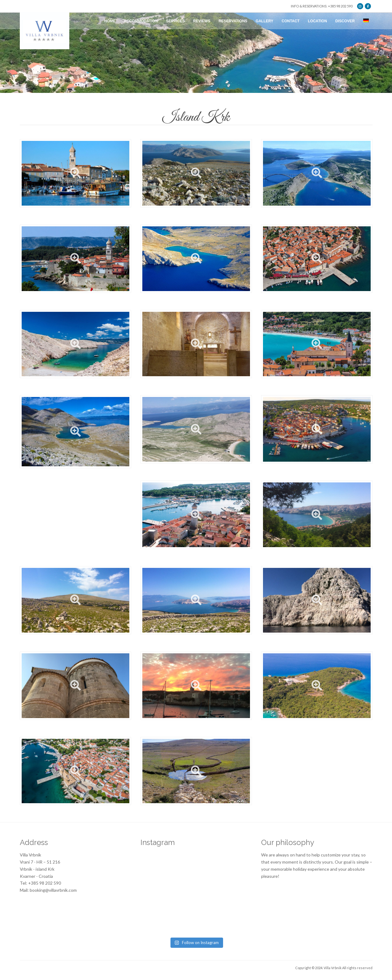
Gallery (264, 21)
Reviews (202, 21)
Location (317, 21)
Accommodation (141, 21)
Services (175, 21)
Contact (291, 21)
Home (110, 21)
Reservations (233, 21)
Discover (345, 21)
